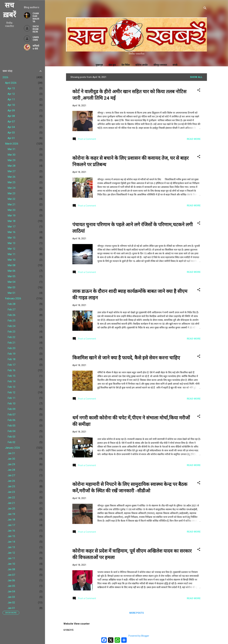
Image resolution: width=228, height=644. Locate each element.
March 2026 (12, 144)
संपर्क (175, 65)
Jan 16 (11, 531)
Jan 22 (11, 497)
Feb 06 (11, 420)
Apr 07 (11, 122)
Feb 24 (11, 326)
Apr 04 (11, 127)
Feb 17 (11, 365)
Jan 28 (11, 470)
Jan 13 (11, 547)
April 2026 (11, 83)
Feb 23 (11, 332)
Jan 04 (11, 591)
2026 (5, 77)
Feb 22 (11, 337)
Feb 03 (11, 437)
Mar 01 (11, 293)
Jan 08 (11, 569)
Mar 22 (11, 199)
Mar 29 (11, 160)
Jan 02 (11, 603)
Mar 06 (11, 271)
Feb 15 (11, 376)
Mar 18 (11, 221)
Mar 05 (11, 276)
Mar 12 (11, 249)
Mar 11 (11, 254)
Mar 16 (11, 232)
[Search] (205, 9)
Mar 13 (11, 243)
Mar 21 (11, 204)
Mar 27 (11, 171)
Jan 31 (11, 453)
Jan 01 (11, 608)
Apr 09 (11, 110)
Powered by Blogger (137, 636)
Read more (194, 139)
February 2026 (13, 298)
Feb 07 (11, 415)
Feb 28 (11, 304)
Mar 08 (11, 265)
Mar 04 (11, 282)
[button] (199, 91)
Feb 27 (11, 310)
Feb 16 (11, 370)
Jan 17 (11, 525)
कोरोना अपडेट (142, 65)
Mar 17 (11, 227)
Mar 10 (11, 260)
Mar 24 (11, 188)
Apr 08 (11, 116)
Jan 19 (11, 514)
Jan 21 (11, 503)
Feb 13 (11, 387)
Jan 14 (11, 542)
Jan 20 (11, 509)
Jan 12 (11, 553)
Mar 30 (11, 155)
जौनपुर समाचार (160, 65)
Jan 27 (11, 475)
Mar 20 (11, 210)
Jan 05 (11, 586)
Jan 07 (11, 575)
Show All (196, 77)
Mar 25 (11, 182)
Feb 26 (11, 315)
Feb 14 (11, 381)
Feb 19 (11, 354)
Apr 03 (11, 133)
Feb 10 (11, 404)
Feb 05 (11, 426)
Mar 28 (11, 166)
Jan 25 (11, 486)
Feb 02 (11, 442)
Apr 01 (11, 138)
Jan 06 (11, 580)
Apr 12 (11, 94)
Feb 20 (11, 348)
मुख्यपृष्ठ (99, 65)
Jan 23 (11, 492)
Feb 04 (11, 431)
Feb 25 (11, 321)
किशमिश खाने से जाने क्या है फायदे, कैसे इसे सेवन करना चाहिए (126, 358)
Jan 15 (11, 536)
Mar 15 (11, 238)
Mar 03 (11, 287)
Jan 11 (11, 558)
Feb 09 (11, 409)
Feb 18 (11, 359)
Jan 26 (11, 481)
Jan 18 (11, 520)
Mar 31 (11, 149)
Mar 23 (11, 193)
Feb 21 (11, 343)
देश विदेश (126, 65)
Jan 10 (11, 564)
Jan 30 (11, 459)
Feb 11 (11, 398)
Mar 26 (11, 177)
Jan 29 (11, 464)
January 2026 (13, 448)
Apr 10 (11, 105)
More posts (137, 613)
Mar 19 (11, 216)
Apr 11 (11, 99)
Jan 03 (11, 597)
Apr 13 (11, 88)
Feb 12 (11, 392)
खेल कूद (112, 65)
